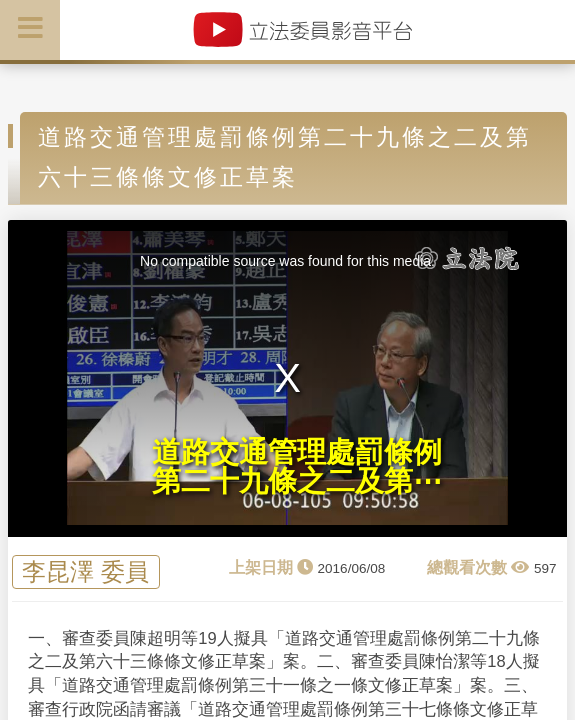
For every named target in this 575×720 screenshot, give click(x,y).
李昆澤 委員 (85, 572)
